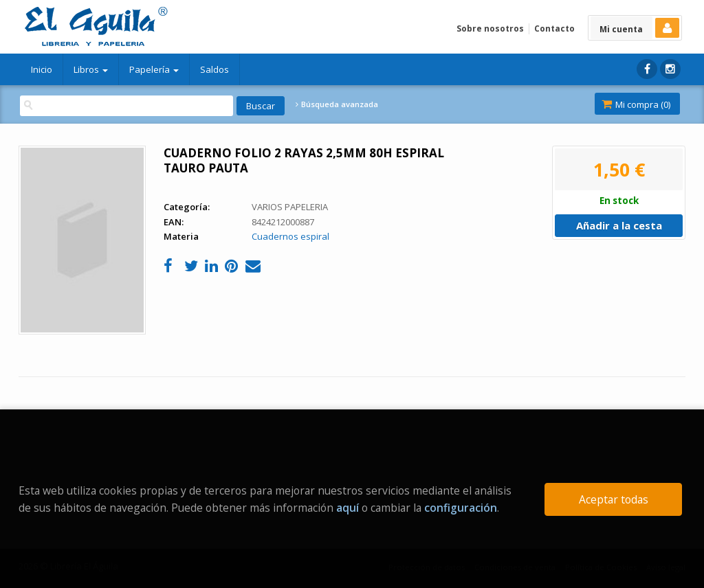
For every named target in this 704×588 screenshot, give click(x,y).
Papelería (154, 69)
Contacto (554, 29)
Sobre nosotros (490, 29)
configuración (461, 508)
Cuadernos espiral (290, 236)
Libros (91, 69)
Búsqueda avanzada (337, 104)
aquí (348, 508)
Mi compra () (636, 104)
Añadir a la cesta (619, 225)
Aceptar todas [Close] (614, 499)
